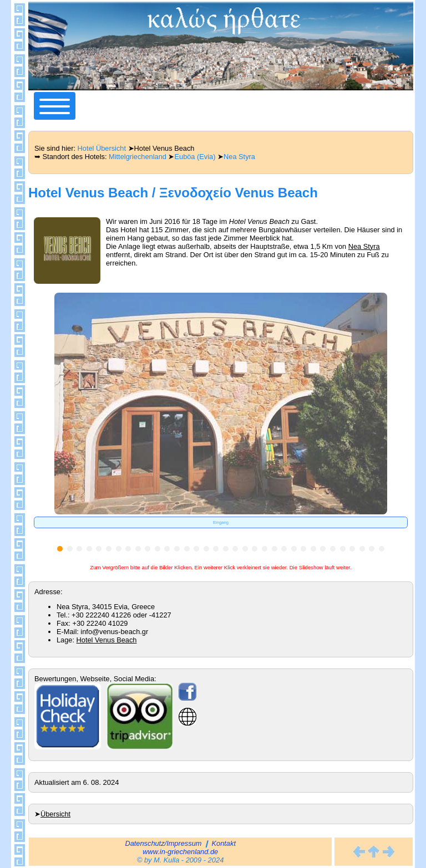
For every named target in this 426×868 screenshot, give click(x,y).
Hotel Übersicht (102, 148)
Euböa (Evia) (195, 157)
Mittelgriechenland (138, 157)
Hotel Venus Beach (107, 640)
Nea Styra (239, 157)
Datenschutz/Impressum (163, 843)
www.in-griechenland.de (180, 852)
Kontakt (224, 843)
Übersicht (55, 814)
